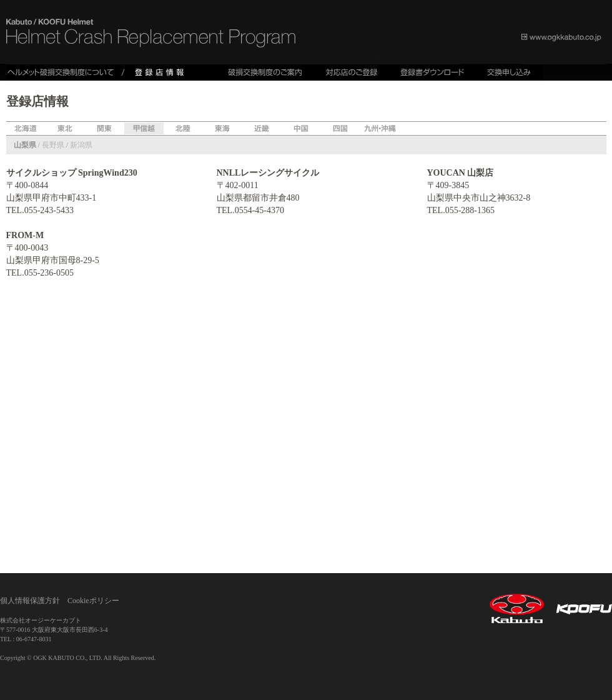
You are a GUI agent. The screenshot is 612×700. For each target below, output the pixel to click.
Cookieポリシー (93, 601)
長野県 (53, 145)
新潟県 (81, 145)
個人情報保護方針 (30, 601)
